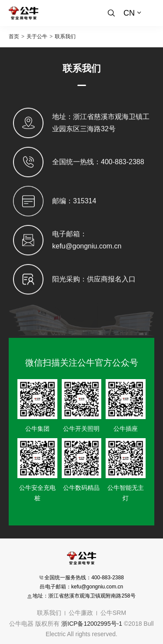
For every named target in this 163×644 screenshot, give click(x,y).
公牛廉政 (81, 613)
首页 (14, 36)
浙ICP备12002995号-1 (92, 624)
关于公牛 (37, 36)
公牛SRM (113, 613)
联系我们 (65, 36)
